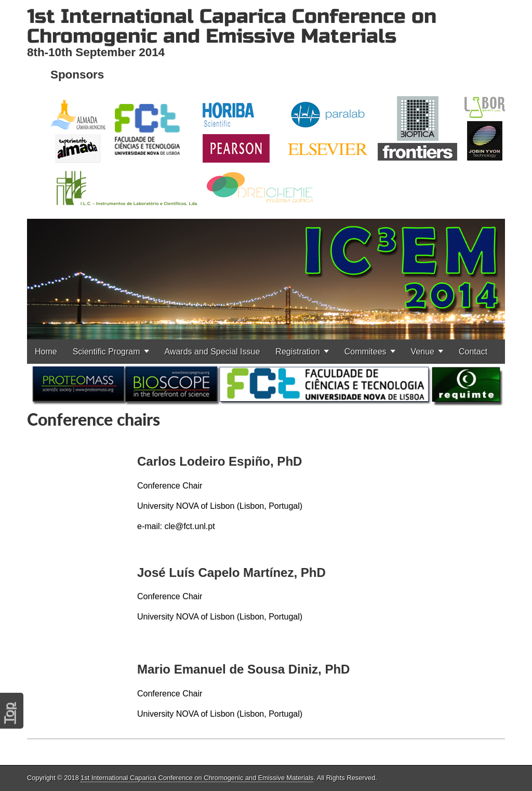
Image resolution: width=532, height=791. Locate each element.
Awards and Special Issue (212, 352)
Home (46, 352)
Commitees (365, 352)
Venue (423, 352)
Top (9, 713)
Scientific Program (107, 352)
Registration (297, 352)
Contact (473, 352)
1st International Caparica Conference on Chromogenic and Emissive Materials (232, 26)
